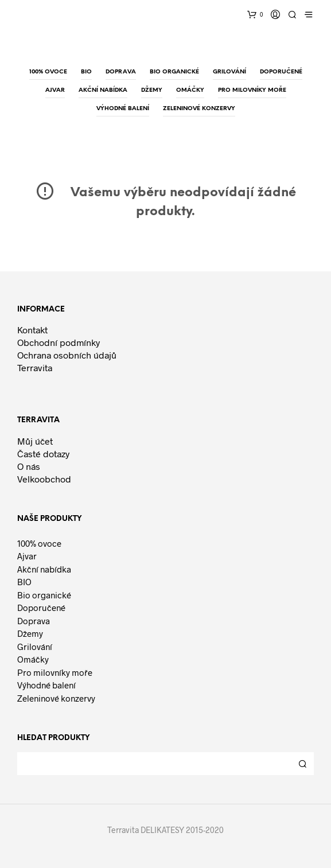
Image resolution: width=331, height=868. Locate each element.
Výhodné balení (46, 685)
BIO (24, 582)
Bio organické (44, 595)
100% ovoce (39, 543)
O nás (29, 466)
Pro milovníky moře (55, 672)
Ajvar (27, 556)
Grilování (35, 647)
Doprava (34, 621)
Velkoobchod (44, 479)
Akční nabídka (44, 569)
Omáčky (33, 659)
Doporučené (41, 608)
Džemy (30, 633)
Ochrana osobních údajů (67, 355)
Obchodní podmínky (59, 342)
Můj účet (35, 441)
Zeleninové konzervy (56, 698)
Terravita (35, 367)
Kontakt (32, 330)
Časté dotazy (43, 454)
